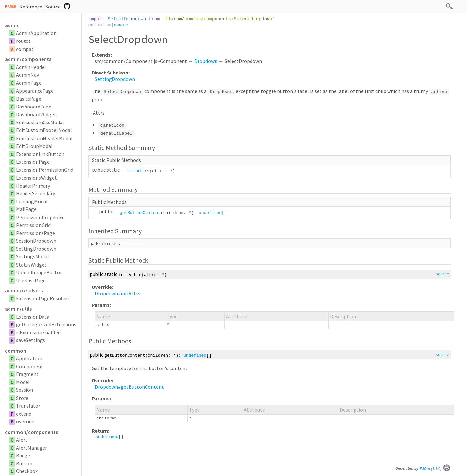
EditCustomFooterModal (44, 130)
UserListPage (31, 280)
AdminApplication (36, 33)
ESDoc (435, 469)
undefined (210, 213)
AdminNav (27, 75)
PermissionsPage (35, 233)
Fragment (27, 374)
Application (29, 358)
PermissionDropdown (40, 217)
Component (30, 366)
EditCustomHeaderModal (44, 138)
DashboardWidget (36, 114)
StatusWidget (31, 265)
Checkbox (27, 471)
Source (53, 7)
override (25, 421)
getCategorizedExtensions (46, 324)
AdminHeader (31, 67)
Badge (23, 455)
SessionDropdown (36, 241)
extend (24, 414)
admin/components (28, 59)
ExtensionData (33, 317)
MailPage (26, 209)
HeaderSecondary (35, 193)
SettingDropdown (36, 249)
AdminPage (29, 83)
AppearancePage (35, 91)
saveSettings (31, 340)
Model (23, 382)
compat (25, 49)
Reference (31, 7)
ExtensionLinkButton (40, 154)
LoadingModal (32, 201)
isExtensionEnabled (38, 332)
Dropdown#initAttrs (118, 293)
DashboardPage (34, 107)
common (16, 351)
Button (24, 463)
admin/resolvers (24, 290)
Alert (22, 440)
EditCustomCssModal (40, 122)
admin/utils (18, 309)
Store (22, 398)
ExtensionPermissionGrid (45, 170)
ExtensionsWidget (36, 178)
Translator (28, 406)
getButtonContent (140, 213)
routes (23, 41)
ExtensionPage (33, 162)
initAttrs (138, 171)
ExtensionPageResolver (43, 298)
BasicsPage (29, 99)
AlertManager (32, 448)
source (121, 25)
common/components (31, 432)
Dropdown (206, 61)
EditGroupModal (34, 146)
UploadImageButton (39, 272)
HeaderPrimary (33, 186)
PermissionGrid (33, 225)
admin (12, 25)
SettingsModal (33, 256)
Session (25, 390)
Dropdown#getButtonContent (129, 387)
